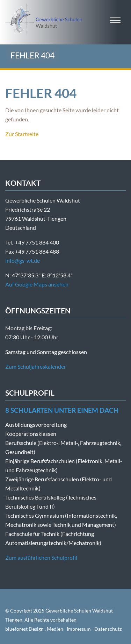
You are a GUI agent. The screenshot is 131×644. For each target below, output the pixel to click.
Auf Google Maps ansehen (37, 284)
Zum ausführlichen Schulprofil (41, 557)
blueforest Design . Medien (34, 629)
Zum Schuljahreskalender (36, 366)
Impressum (79, 629)
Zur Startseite (22, 134)
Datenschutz (108, 629)
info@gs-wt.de (23, 260)
